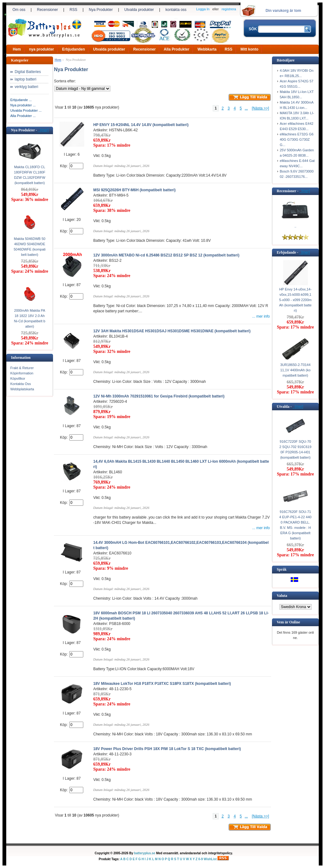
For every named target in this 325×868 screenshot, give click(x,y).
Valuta (282, 596)
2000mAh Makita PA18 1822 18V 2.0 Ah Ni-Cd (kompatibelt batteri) (30, 318)
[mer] (43, 130)
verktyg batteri (26, 87)
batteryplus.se (145, 853)
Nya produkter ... (23, 105)
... (246, 108)
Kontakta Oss (21, 384)
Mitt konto (249, 49)
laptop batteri (25, 79)
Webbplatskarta (22, 389)
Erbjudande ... (21, 100)
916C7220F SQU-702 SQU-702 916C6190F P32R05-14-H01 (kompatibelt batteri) (296, 449)
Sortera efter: (65, 81)
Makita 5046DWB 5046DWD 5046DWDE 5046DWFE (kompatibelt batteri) (30, 247)
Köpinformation (22, 373)
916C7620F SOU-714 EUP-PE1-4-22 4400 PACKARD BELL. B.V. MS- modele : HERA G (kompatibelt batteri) (295, 525)
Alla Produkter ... (23, 116)
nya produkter (41, 49)
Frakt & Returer (22, 368)
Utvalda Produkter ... (26, 110)
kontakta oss (176, 10)
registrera (229, 9)
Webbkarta (207, 49)
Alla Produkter (177, 49)
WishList (210, 859)
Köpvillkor (18, 378)
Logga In (203, 9)
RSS (73, 10)
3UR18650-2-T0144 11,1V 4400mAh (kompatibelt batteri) (295, 370)
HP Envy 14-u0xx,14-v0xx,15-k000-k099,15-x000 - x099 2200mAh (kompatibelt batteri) (295, 300)
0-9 (201, 859)
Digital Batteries (28, 72)
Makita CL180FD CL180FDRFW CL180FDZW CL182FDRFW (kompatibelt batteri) (30, 175)
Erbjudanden (73, 49)
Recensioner (47, 10)
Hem (17, 49)
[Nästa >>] (260, 108)
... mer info (261, 316)
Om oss (19, 10)
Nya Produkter (101, 10)
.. (295, 226)
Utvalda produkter (139, 10)
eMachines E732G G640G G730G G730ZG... (297, 139)
